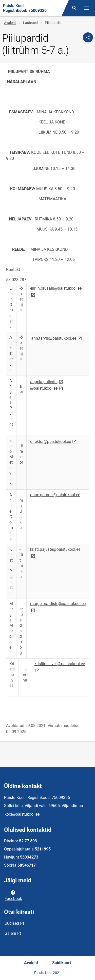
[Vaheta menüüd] (87, 8)
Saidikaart (62, 963)
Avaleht (10, 23)
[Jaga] (88, 37)
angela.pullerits (47, 381)
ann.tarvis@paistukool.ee (56, 338)
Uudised (12, 923)
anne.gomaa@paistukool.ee (55, 495)
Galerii (10, 933)
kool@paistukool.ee (22, 814)
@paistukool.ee (47, 388)
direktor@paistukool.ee (54, 441)
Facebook (13, 895)
